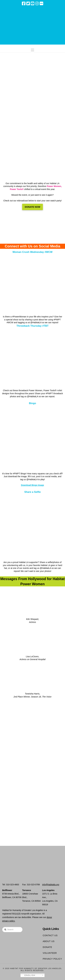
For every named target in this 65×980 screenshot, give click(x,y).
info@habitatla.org (51, 885)
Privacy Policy (52, 959)
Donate (47, 947)
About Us (49, 941)
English (28, 975)
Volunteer (50, 953)
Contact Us (50, 935)
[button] (32, 49)
